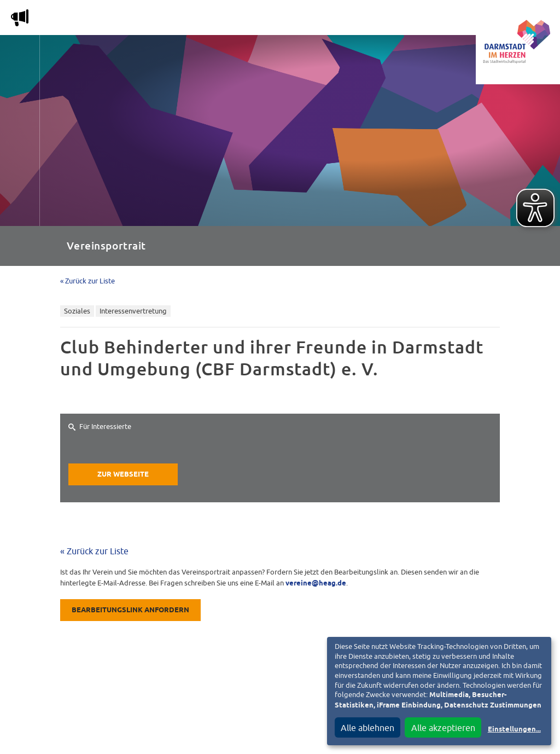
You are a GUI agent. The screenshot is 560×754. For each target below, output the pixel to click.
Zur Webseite (123, 475)
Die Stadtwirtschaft (203, 20)
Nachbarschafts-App (309, 20)
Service (388, 20)
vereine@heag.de (316, 584)
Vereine (439, 20)
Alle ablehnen (367, 728)
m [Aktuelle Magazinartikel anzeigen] (20, 18)
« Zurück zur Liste (87, 281)
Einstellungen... (514, 730)
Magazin (123, 20)
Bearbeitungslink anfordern (130, 610)
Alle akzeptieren (443, 728)
